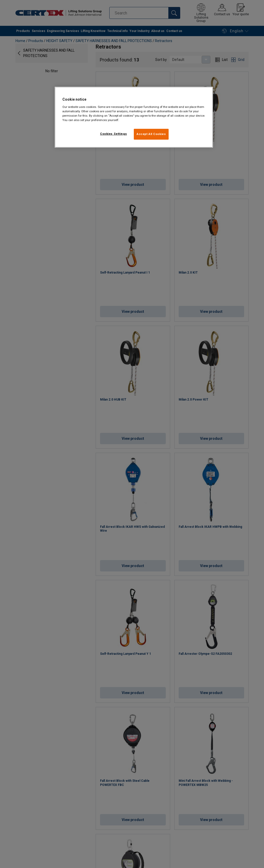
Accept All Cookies (151, 134)
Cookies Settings (113, 134)
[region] (134, 117)
